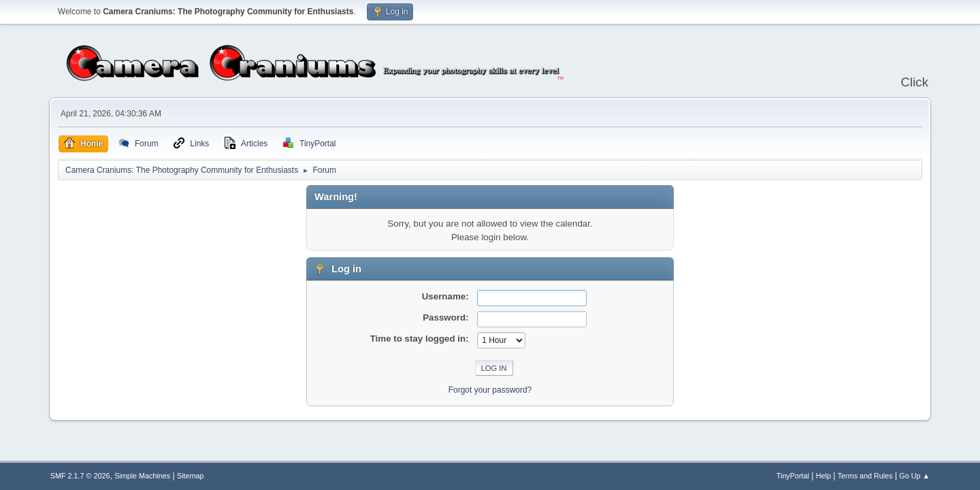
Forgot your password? (490, 390)
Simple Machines (142, 476)
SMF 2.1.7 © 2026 (80, 476)
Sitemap (191, 476)
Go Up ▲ (914, 476)
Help (823, 476)
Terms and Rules (865, 476)
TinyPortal (793, 476)
